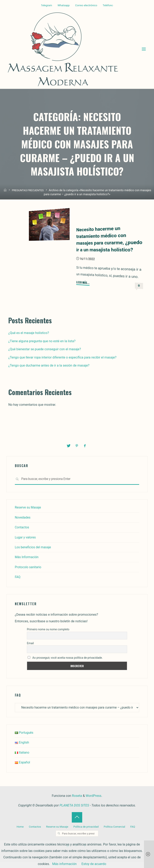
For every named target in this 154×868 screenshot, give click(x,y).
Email (30, 650)
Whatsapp (64, 5)
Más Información (27, 563)
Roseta (77, 802)
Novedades (23, 524)
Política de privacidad (86, 833)
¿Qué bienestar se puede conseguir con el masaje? (45, 356)
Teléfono (108, 5)
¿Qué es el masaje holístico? (29, 339)
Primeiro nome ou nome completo (48, 636)
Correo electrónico (86, 5)
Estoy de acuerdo (94, 864)
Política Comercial (115, 833)
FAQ (18, 583)
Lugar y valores (26, 544)
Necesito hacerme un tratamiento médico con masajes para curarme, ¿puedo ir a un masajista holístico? (103, 242)
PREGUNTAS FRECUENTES (28, 192)
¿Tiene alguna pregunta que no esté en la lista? (42, 348)
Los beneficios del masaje (33, 554)
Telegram (47, 5)
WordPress (93, 802)
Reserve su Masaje (28, 514)
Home (19, 833)
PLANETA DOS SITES (74, 812)
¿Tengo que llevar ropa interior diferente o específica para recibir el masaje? (62, 364)
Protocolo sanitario (28, 574)
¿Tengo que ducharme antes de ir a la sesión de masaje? (49, 372)
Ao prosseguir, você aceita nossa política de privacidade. (65, 664)
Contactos (22, 534)
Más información (65, 864)
